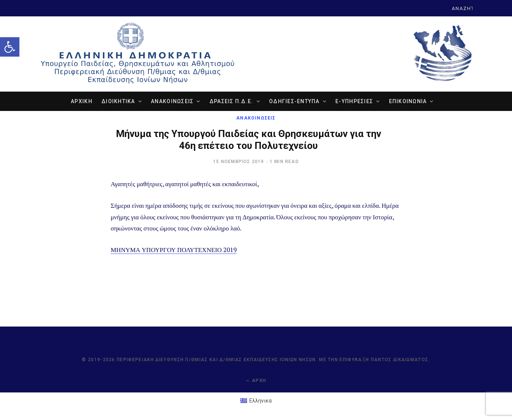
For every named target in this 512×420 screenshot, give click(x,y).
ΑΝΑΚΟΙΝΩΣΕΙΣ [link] (172, 102)
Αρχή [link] (256, 381)
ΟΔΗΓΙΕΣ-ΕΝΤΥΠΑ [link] (294, 102)
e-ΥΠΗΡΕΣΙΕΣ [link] (354, 102)
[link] (10, 47)
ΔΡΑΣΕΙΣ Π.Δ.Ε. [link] (231, 102)
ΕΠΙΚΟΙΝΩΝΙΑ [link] (408, 102)
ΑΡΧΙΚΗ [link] (82, 102)
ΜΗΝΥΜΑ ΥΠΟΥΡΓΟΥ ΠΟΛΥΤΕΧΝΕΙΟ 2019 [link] (174, 250)
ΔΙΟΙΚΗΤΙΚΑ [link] (118, 102)
